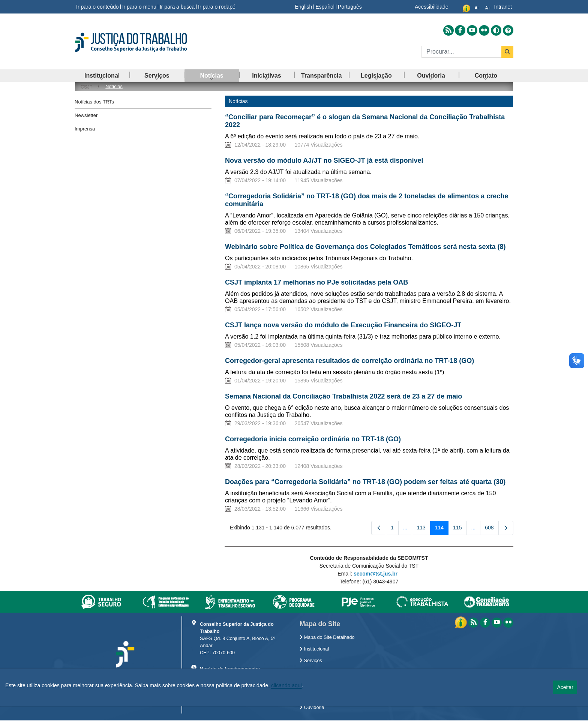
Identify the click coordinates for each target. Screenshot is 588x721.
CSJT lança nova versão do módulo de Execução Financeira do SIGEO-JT (343, 325)
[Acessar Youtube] (472, 30)
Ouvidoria (312, 708)
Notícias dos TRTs (94, 102)
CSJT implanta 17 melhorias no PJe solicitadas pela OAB (317, 282)
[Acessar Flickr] (484, 30)
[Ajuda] (508, 30)
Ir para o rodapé (217, 7)
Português (350, 7)
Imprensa (85, 129)
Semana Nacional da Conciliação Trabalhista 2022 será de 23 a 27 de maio (343, 396)
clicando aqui (286, 685)
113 (423, 529)
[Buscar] (461, 52)
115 (460, 529)
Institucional (314, 649)
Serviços (311, 661)
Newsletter (86, 115)
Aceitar (565, 687)
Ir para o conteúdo (97, 7)
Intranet (503, 7)
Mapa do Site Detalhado (327, 637)
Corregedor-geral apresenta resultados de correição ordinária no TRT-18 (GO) (349, 361)
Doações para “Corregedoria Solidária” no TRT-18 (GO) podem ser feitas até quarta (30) (365, 482)
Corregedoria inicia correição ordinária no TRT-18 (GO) (313, 439)
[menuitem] (102, 76)
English (303, 7)
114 (442, 529)
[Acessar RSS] (448, 30)
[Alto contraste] (496, 30)
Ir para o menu (139, 7)
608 (492, 529)
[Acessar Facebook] (460, 30)
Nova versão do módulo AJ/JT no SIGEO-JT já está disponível (324, 160)
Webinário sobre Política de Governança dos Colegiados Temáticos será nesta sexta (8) (365, 247)
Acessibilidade (432, 7)
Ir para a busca (177, 7)
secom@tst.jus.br (376, 574)
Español (325, 7)
